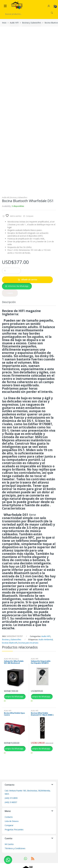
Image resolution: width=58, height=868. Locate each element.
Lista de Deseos (12, 832)
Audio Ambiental (46, 651)
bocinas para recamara (28, 654)
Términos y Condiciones (15, 860)
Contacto (9, 828)
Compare (30, 227)
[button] (17, 297)
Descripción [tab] (9, 313)
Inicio (4, 23)
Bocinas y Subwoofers (32, 23)
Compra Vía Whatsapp (14, 708)
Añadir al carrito (29, 291)
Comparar (9, 837)
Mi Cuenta (9, 855)
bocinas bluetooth (10, 654)
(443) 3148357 (11, 814)
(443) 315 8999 (11, 809)
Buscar (52, 14)
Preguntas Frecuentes (14, 841)
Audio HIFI (14, 23)
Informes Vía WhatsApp (18, 297)
